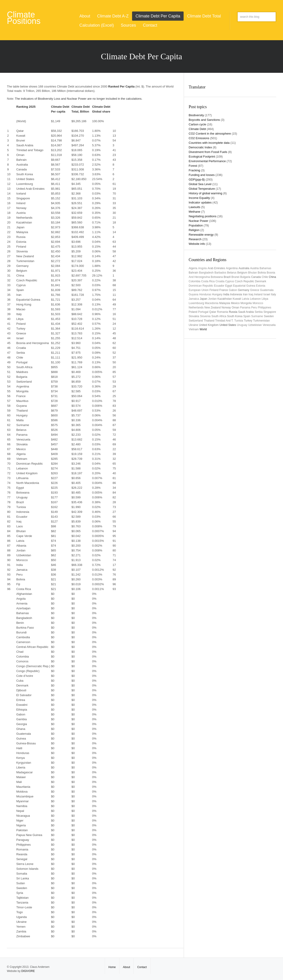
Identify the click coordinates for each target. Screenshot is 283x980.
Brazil (227, 277)
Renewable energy (201, 235)
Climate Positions (24, 18)
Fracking (194, 170)
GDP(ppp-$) (197, 179)
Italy (274, 294)
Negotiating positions (203, 216)
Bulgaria (245, 277)
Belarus (232, 273)
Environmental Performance (207, 161)
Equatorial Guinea (244, 286)
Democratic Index (200, 147)
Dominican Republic (201, 286)
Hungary (217, 294)
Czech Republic (245, 281)
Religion (194, 230)
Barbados (220, 273)
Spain (247, 316)
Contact (150, 25)
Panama (245, 308)
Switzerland (196, 321)
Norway (226, 308)
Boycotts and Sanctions (204, 120)
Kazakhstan (225, 299)
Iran (245, 294)
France (224, 290)
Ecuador (219, 286)
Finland (214, 290)
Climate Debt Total (204, 16)
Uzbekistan (255, 325)
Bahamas (265, 268)
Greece (255, 290)
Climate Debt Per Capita (158, 16)
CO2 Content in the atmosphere (210, 134)
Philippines (265, 308)
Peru (254, 308)
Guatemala (267, 290)
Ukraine (193, 325)
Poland (193, 312)
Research (195, 239)
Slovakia (194, 316)
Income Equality (199, 198)
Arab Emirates (216, 268)
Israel (267, 294)
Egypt (229, 286)
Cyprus (230, 281)
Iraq (251, 294)
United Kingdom (209, 325)
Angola (202, 268)
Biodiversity (196, 115)
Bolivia (262, 273)
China (272, 277)
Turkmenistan (261, 321)
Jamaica (194, 299)
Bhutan (252, 273)
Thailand (209, 321)
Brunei (235, 277)
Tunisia (239, 321)
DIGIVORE (28, 971)
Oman (235, 308)
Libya (265, 299)
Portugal (203, 312)
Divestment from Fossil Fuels (208, 152)
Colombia (195, 281)
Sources (128, 25)
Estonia (261, 286)
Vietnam (194, 329)
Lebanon (256, 299)
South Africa (219, 316)
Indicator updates (200, 202)
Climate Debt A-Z (113, 16)
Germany (244, 290)
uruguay (242, 325)
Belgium (242, 273)
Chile (265, 277)
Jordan (212, 299)
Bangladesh (206, 273)
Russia (233, 312)
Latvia (245, 299)
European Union (199, 290)
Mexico (235, 303)
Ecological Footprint (202, 157)
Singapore (270, 312)
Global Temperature (202, 189)
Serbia (259, 312)
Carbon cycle (197, 124)
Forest (193, 166)
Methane (195, 212)
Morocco (258, 303)
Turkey (248, 321)
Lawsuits (195, 207)
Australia (244, 268)
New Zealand (212, 308)
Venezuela (269, 325)
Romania (222, 312)
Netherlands (196, 308)
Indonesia (236, 294)
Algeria (193, 268)
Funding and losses (202, 175)
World (203, 329)
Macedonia (212, 303)
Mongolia (246, 303)
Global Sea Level (200, 184)
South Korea (235, 316)
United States (228, 325)
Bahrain (193, 273)
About (85, 16)
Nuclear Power (198, 221)
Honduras (205, 294)
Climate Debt (197, 129)
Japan (204, 299)
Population (196, 225)
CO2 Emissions (199, 138)
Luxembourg (196, 303)
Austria (254, 268)
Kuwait (237, 299)
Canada (256, 277)
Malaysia (225, 303)
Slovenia (205, 316)
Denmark (261, 281)
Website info (197, 244)
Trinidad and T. (224, 321)
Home (112, 967)
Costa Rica (208, 281)
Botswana (217, 277)
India (226, 294)
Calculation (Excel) (97, 25)
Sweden (269, 316)
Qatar (213, 312)
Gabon (233, 290)
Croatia (220, 281)
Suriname (257, 316)
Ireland (258, 294)
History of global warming (205, 193)
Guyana (193, 294)
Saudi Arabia (246, 312)
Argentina (232, 268)
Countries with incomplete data (209, 143)
